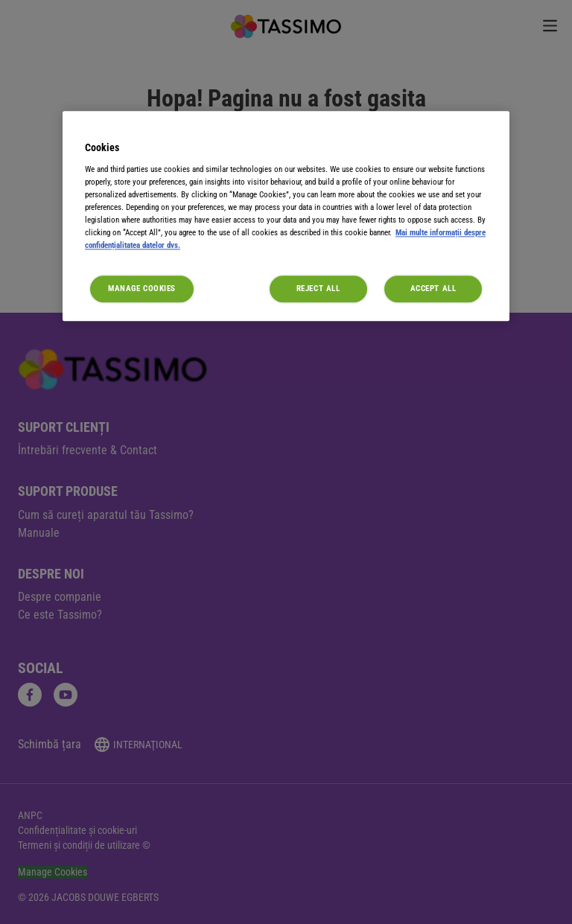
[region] (286, 216)
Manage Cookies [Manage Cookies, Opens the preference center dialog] (142, 289)
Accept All (433, 289)
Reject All (318, 289)
